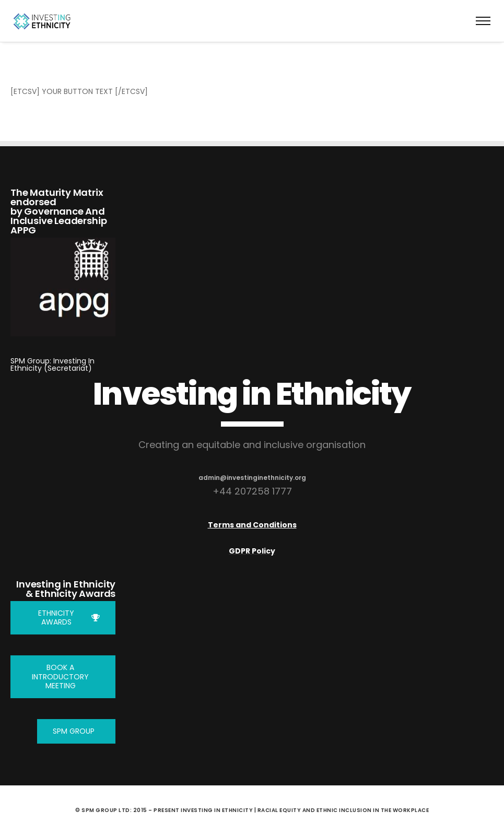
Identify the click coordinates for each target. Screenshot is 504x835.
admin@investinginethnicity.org (252, 478)
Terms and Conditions (252, 525)
